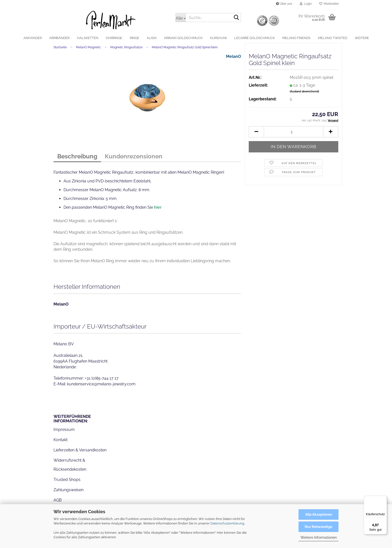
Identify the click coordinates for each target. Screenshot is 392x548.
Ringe (134, 38)
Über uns (284, 4)
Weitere (362, 38)
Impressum (64, 433)
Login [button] (306, 4)
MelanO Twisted (333, 38)
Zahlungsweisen (68, 493)
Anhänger (33, 38)
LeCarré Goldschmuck (254, 38)
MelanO (233, 60)
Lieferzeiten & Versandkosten (80, 454)
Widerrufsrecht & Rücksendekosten (70, 468)
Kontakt (60, 443)
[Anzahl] (293, 135)
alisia (152, 38)
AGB (58, 503)
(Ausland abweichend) (304, 95)
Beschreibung (77, 160)
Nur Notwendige (318, 527)
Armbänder (59, 38)
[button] (256, 135)
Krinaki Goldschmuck (183, 38)
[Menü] (384, 499)
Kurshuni (218, 38)
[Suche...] (180, 18)
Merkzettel (329, 4)
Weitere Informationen (319, 537)
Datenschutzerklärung (227, 523)
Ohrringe (114, 38)
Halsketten (88, 38)
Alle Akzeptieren (319, 514)
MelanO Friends (296, 38)
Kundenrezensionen (134, 160)
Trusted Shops (67, 483)
